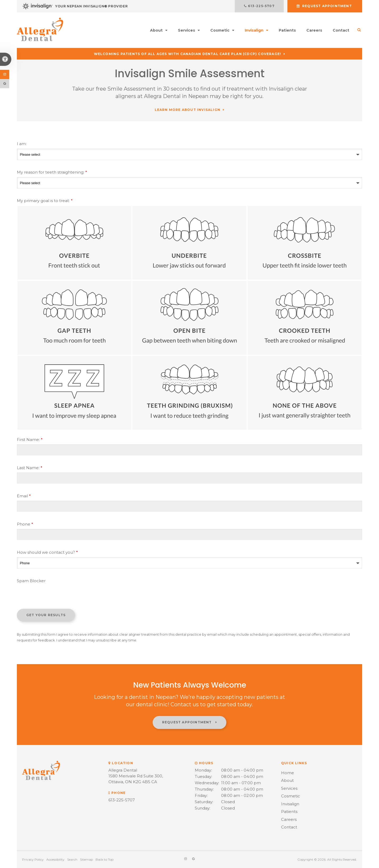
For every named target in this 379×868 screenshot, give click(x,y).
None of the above (305, 393)
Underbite (189, 243)
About (287, 780)
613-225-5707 (265, 6)
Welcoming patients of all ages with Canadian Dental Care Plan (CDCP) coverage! (188, 54)
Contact (341, 30)
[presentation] (57, 596)
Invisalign (290, 804)
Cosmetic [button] (220, 30)
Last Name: (30, 468)
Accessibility (55, 859)
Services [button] (186, 30)
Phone (25, 524)
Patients (287, 30)
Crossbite (305, 243)
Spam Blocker (31, 581)
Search (72, 859)
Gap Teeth (74, 318)
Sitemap (86, 859)
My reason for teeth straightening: (52, 172)
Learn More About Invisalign (188, 110)
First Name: (30, 440)
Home (288, 773)
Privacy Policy (33, 859)
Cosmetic (291, 796)
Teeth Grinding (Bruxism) (189, 393)
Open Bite (189, 318)
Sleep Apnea (74, 393)
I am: (22, 144)
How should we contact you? (47, 552)
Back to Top (104, 859)
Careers (314, 30)
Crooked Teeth (305, 318)
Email (24, 496)
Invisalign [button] (254, 30)
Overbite (74, 243)
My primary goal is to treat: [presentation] (45, 201)
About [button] (156, 30)
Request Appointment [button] (327, 6)
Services (289, 788)
